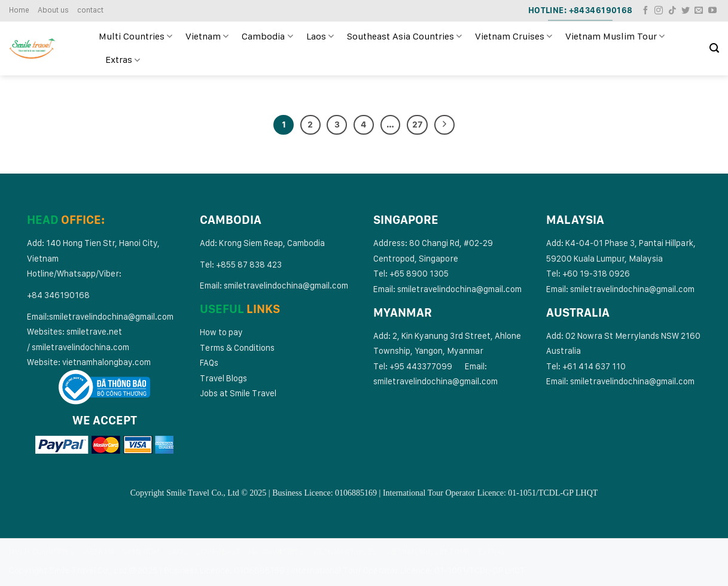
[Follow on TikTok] (672, 11)
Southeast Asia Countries (404, 37)
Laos (320, 37)
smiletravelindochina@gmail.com (111, 316)
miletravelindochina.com (83, 347)
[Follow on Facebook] (645, 11)
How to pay (221, 332)
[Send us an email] (699, 11)
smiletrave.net (95, 331)
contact (90, 10)
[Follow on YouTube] (712, 11)
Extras (123, 60)
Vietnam (207, 37)
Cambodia (267, 37)
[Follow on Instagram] (659, 11)
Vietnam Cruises (514, 37)
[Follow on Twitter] (686, 11)
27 (417, 125)
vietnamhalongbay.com (106, 362)
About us (53, 10)
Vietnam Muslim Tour (615, 37)
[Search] (714, 48)
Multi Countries (135, 37)
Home (19, 10)
